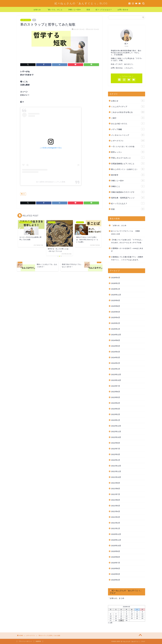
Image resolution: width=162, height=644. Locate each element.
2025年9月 (116, 300)
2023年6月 (116, 392)
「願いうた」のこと (55, 10)
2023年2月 (116, 414)
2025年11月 (116, 295)
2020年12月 (116, 534)
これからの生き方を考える (128, 112)
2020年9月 (116, 551)
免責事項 (38, 641)
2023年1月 (116, 420)
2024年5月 (116, 346)
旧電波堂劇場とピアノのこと (128, 163)
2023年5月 (116, 397)
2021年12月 (116, 466)
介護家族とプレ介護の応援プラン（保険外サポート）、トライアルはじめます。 (127, 258)
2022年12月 (116, 426)
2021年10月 (116, 477)
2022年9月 (116, 443)
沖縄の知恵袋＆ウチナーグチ (128, 192)
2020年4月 (116, 580)
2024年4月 (116, 352)
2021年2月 (116, 523)
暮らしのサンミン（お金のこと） (128, 169)
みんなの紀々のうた (128, 123)
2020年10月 (116, 546)
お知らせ (37, 10)
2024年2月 (116, 363)
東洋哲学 (128, 175)
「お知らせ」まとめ (119, 225)
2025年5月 (116, 312)
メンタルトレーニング (128, 135)
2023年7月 (116, 386)
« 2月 (110, 623)
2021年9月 (116, 483)
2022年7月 (116, 449)
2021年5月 (116, 506)
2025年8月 (116, 306)
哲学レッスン (128, 152)
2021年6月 (116, 500)
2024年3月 (116, 357)
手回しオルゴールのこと (128, 158)
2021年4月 (116, 511)
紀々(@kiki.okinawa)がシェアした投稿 (51, 182)
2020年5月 (116, 574)
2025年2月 (116, 323)
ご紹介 (128, 118)
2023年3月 (116, 409)
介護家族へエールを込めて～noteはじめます (127, 250)
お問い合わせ (123, 10)
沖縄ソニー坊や (75, 10)
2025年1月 (116, 329)
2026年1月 (116, 289)
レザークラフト (26, 20)
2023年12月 (116, 374)
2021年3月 (116, 517)
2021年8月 (116, 489)
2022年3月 (116, 454)
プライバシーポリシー (25, 641)
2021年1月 (116, 528)
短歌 (24, 194)
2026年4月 (116, 278)
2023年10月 (116, 380)
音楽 (88, 10)
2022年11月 (116, 431)
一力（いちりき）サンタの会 (128, 146)
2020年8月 (116, 557)
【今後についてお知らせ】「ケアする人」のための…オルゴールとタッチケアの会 (127, 241)
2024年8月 (116, 340)
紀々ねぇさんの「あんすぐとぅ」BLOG (81, 3)
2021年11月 (116, 471)
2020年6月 (116, 568)
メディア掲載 (128, 129)
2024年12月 (116, 335)
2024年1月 (116, 369)
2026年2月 (116, 283)
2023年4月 (116, 403)
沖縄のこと (128, 186)
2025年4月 (116, 317)
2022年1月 (116, 460)
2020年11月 (116, 540)
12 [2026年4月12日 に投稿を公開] (142, 614)
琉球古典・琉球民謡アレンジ (128, 198)
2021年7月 (116, 494)
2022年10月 (116, 437)
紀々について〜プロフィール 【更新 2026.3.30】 (125, 233)
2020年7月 (116, 563)
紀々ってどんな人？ (104, 10)
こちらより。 (129, 68)
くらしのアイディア (128, 106)
